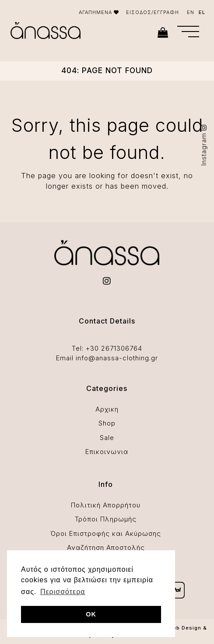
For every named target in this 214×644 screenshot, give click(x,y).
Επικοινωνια (107, 452)
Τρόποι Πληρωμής (106, 519)
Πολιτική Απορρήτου (106, 505)
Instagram (204, 145)
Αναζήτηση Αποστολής (106, 547)
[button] (188, 32)
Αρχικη (107, 409)
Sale (107, 438)
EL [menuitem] (202, 12)
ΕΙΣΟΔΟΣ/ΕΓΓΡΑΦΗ (153, 12)
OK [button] (91, 614)
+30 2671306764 (114, 348)
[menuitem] (191, 12)
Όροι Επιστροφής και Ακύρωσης (106, 533)
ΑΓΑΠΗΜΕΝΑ (99, 12)
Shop (107, 423)
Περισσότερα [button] (63, 592)
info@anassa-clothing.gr (117, 358)
